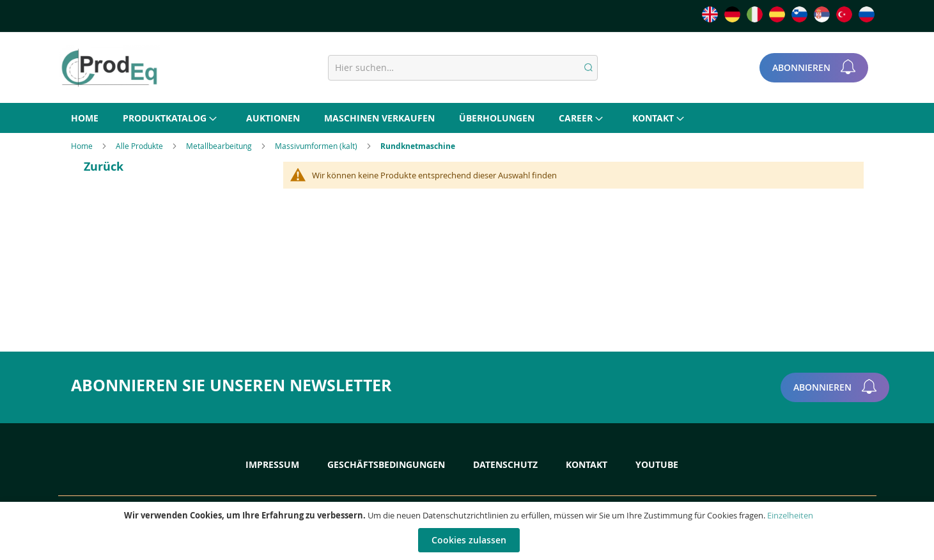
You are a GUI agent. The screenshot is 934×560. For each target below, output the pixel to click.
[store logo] (109, 68)
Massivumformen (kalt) (317, 146)
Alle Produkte (140, 146)
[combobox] (463, 68)
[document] (469, 531)
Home (83, 146)
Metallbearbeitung (220, 146)
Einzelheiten (790, 515)
